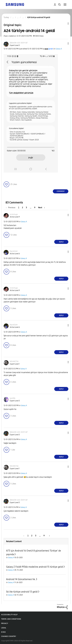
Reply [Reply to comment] (61, 242)
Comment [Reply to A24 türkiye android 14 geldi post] (61, 191)
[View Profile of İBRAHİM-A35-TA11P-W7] (19, 43)
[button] (64, 43)
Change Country (9, 636)
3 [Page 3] (26, 208)
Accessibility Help (9, 615)
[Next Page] (41, 208)
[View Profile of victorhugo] (14, 214)
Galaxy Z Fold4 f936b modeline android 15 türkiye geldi (35, 567)
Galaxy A (59, 49)
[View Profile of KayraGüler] (14, 251)
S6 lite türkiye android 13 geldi (22, 592)
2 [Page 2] (22, 208)
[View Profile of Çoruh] (50, 49)
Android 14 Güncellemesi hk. (21, 579)
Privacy (5, 623)
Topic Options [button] (64, 24)
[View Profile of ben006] (13, 398)
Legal (4, 628)
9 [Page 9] (35, 208)
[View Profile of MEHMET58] (14, 362)
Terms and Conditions (11, 619)
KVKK (3, 632)
